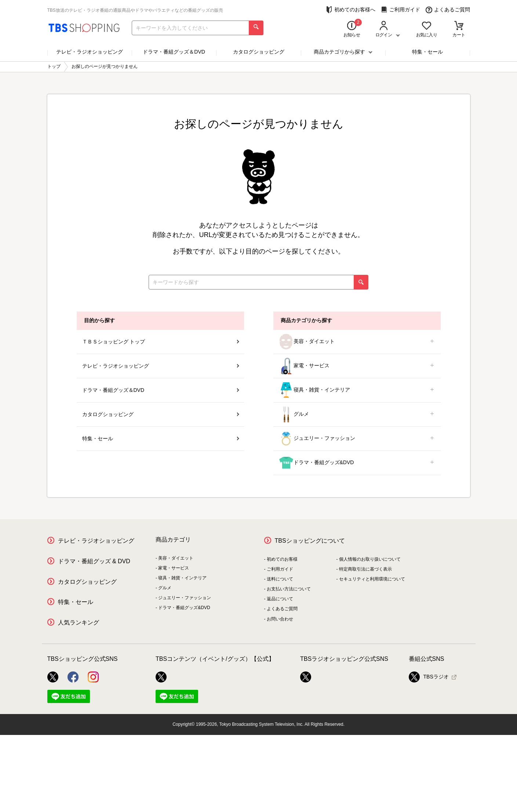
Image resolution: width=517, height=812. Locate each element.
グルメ (357, 414)
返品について (280, 599)
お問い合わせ (280, 619)
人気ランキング (79, 622)
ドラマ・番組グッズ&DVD (357, 463)
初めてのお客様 (282, 559)
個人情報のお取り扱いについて (370, 559)
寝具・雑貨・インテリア (357, 390)
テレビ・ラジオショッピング (90, 52)
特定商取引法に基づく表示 (365, 569)
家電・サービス (357, 366)
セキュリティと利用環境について (372, 579)
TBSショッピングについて (310, 541)
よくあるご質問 (448, 10)
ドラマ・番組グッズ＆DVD (174, 52)
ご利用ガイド (401, 10)
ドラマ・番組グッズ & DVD (94, 561)
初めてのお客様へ (351, 10)
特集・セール (427, 52)
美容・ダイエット (357, 342)
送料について (280, 579)
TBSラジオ (429, 677)
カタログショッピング (259, 52)
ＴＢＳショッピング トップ (161, 342)
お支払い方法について (289, 589)
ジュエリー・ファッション (357, 439)
